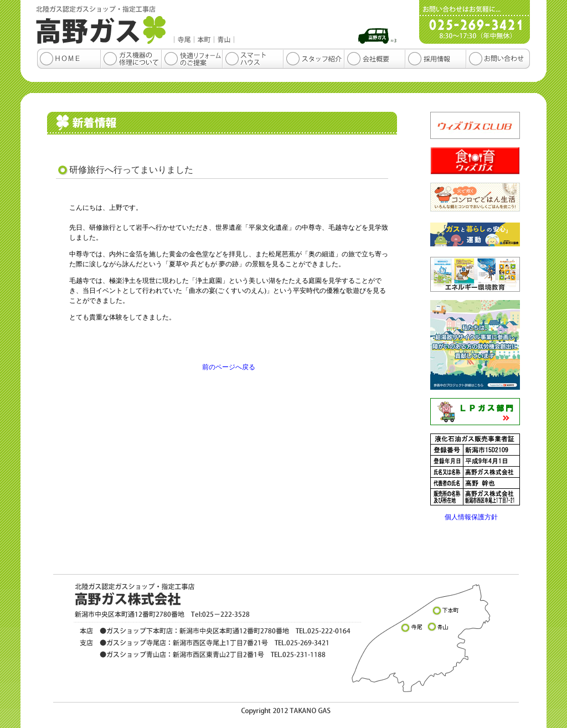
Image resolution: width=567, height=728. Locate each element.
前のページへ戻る (229, 367)
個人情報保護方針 (471, 517)
